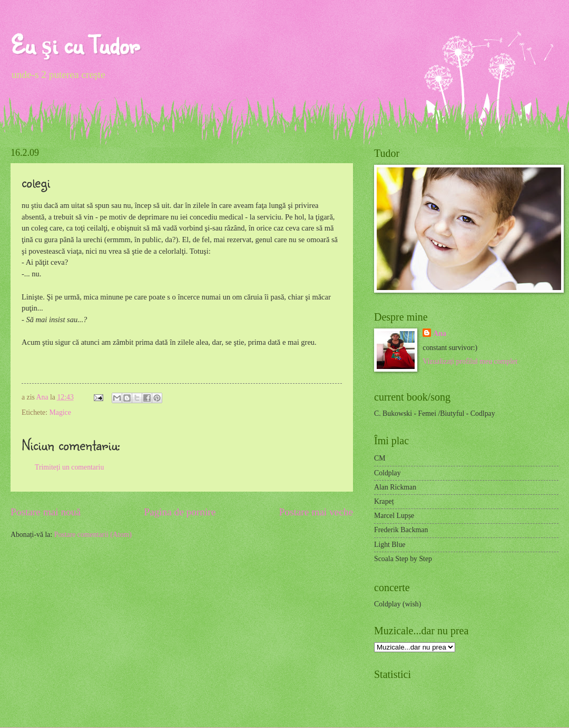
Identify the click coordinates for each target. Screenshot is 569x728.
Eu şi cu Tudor (75, 44)
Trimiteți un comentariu (69, 467)
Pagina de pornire (180, 512)
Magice (60, 412)
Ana (43, 397)
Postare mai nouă (46, 512)
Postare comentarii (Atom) (93, 535)
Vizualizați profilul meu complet (470, 361)
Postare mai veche (316, 512)
